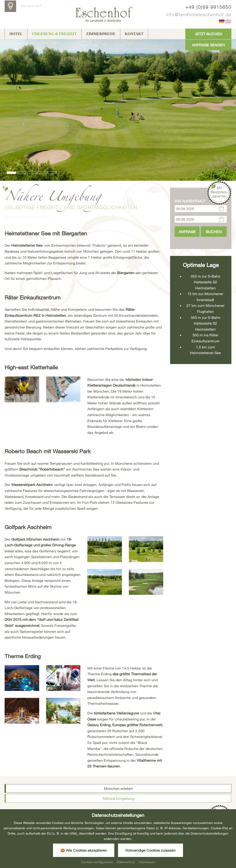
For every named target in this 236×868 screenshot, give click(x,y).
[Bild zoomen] (22, 374)
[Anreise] (201, 194)
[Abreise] (201, 204)
